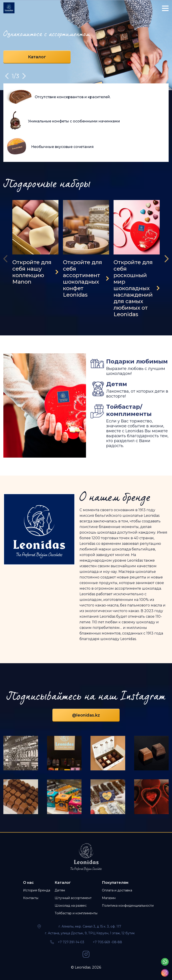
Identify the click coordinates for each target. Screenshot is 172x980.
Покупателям (115, 883)
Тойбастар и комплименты (76, 913)
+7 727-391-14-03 (71, 942)
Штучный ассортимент (73, 898)
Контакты (31, 898)
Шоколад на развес (71, 906)
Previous (7, 76)
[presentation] (7, 259)
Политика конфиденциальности (128, 906)
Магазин (109, 898)
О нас (28, 883)
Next (24, 76)
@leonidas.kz (86, 715)
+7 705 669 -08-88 (107, 942)
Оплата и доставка (117, 890)
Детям (60, 890)
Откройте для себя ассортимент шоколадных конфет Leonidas (83, 278)
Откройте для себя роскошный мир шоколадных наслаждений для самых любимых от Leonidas (133, 288)
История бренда (37, 890)
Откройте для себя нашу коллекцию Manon (32, 272)
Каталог (37, 57)
